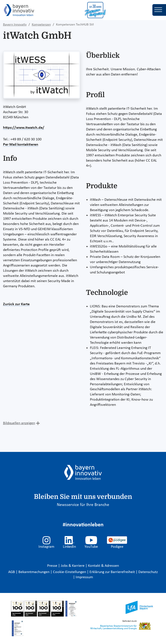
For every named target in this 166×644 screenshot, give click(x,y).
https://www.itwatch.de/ (24, 128)
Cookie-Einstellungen (69, 572)
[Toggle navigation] (159, 10)
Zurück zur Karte (16, 304)
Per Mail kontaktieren (21, 145)
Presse (53, 566)
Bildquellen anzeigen (19, 423)
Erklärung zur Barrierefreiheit (113, 572)
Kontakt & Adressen (103, 566)
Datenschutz (148, 572)
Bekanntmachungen (34, 572)
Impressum (84, 577)
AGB (12, 572)
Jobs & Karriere (73, 566)
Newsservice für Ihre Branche (83, 505)
